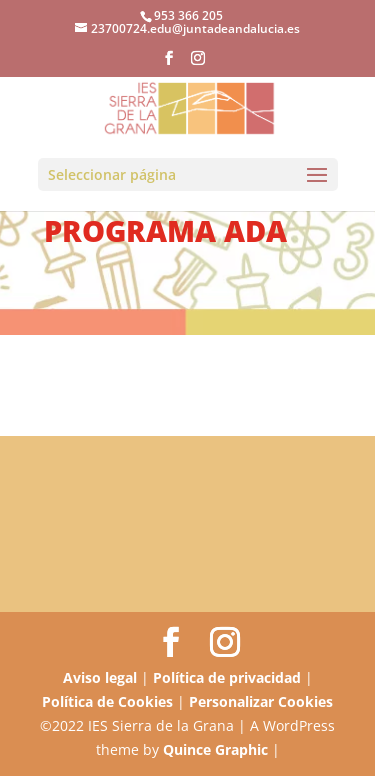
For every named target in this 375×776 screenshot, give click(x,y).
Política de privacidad (227, 677)
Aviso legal (100, 677)
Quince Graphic (215, 749)
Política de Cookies (107, 701)
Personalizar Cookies (261, 701)
